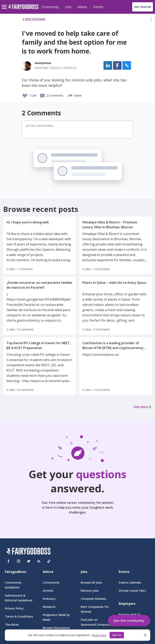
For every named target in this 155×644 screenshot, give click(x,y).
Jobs (68, 7)
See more (143, 407)
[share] (70, 95)
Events (98, 7)
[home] (23, 9)
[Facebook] (8, 561)
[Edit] (151, 20)
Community (50, 7)
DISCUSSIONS (34, 19)
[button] (151, 20)
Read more (99, 635)
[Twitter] (29, 561)
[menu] (5, 4)
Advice (82, 7)
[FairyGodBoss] (28, 552)
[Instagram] (19, 561)
